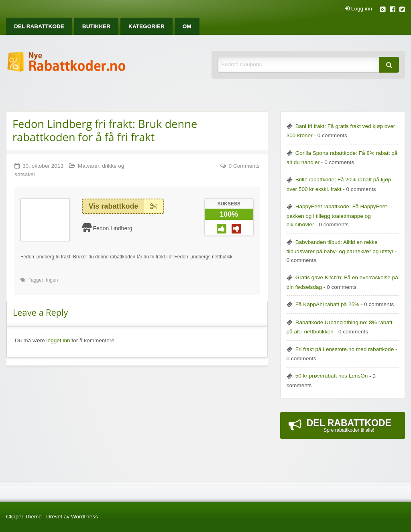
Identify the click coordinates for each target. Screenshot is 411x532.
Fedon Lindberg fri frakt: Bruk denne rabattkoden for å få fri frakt (105, 130)
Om (187, 26)
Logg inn (358, 9)
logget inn (58, 340)
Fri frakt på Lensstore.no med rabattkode (345, 349)
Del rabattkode (39, 26)
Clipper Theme (24, 517)
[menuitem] (39, 26)
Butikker (96, 26)
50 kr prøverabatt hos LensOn (332, 376)
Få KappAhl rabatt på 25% (327, 304)
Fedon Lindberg (113, 228)
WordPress (84, 517)
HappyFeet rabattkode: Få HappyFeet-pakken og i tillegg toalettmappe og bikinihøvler (338, 215)
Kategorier (146, 26)
